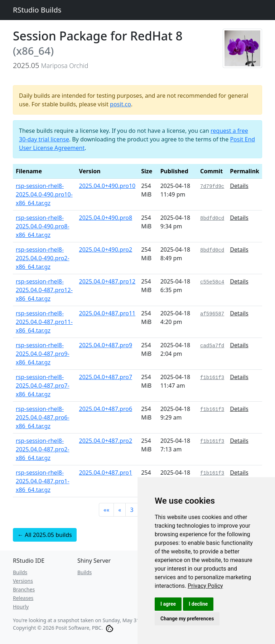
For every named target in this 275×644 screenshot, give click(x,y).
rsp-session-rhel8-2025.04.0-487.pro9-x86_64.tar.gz (43, 354)
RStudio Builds (37, 10)
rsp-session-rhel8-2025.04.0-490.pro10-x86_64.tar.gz (44, 194)
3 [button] (132, 510)
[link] (205, 586)
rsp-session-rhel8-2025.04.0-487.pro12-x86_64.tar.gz (44, 290)
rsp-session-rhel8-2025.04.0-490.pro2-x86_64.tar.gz (43, 258)
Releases (23, 598)
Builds (20, 572)
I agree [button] (168, 604)
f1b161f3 (212, 378)
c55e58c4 (212, 282)
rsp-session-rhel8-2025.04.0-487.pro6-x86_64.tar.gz (43, 417)
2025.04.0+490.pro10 (107, 186)
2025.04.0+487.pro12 (107, 281)
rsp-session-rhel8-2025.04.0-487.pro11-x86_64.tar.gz (44, 322)
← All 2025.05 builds (45, 535)
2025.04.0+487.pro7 (106, 377)
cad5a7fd (212, 346)
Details (239, 186)
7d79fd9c (212, 187)
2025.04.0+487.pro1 (106, 473)
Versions (23, 581)
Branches (24, 589)
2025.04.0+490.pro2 (106, 250)
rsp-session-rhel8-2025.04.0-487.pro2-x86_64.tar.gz (43, 449)
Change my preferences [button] (187, 619)
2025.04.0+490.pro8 (106, 218)
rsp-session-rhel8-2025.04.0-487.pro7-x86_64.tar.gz (43, 386)
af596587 (212, 314)
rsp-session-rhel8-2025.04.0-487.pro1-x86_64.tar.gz (43, 481)
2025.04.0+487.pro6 (106, 409)
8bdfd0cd (212, 218)
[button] (106, 510)
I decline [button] (198, 604)
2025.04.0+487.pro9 (106, 345)
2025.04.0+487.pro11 (107, 313)
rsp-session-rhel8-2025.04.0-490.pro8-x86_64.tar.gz (43, 226)
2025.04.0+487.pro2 (106, 441)
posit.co (120, 104)
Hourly (21, 607)
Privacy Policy (205, 586)
